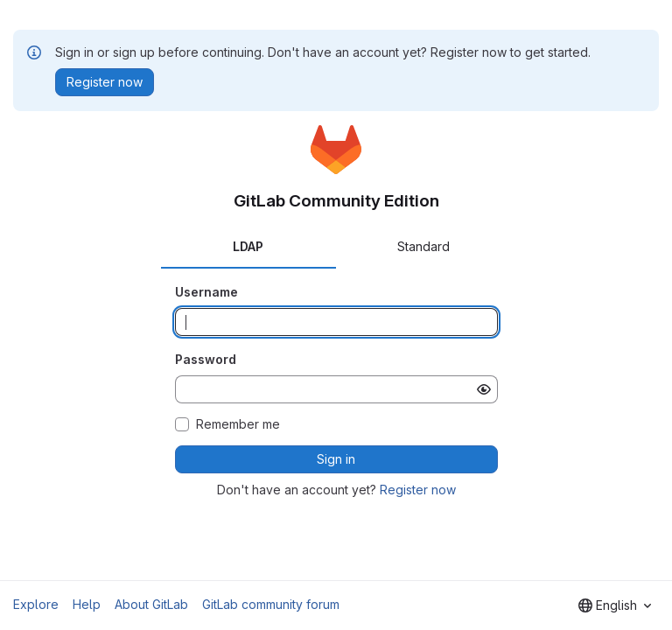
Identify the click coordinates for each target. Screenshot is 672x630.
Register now (418, 490)
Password (206, 359)
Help (87, 604)
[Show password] (484, 389)
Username (206, 292)
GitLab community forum (271, 604)
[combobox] (615, 605)
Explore (36, 604)
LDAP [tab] (248, 246)
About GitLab (151, 604)
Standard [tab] (423, 246)
